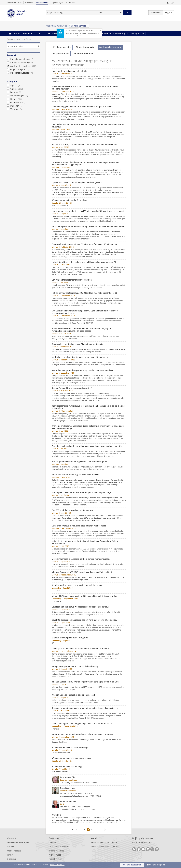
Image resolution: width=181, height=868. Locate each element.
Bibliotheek (71, 2)
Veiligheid (136, 34)
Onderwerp (24, 102)
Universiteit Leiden (15, 2)
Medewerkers (42, 2)
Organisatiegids (57, 2)
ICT (40, 34)
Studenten (29, 2)
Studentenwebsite (24, 63)
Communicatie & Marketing (112, 34)
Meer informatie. (57, 865)
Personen (24, 106)
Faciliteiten (53, 34)
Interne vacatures (56, 851)
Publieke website (24, 59)
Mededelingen (24, 96)
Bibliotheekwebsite (24, 73)
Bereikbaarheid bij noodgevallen (104, 843)
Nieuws (24, 99)
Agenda (24, 86)
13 (101, 830)
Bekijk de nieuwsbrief (141, 843)
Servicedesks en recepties (18, 843)
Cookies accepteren (132, 865)
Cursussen (24, 89)
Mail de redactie (14, 851)
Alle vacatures (55, 855)
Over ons (53, 843)
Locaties (24, 92)
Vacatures (24, 109)
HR (15, 34)
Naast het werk (55, 859)
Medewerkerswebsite (15, 39)
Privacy (10, 855)
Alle (101, 12)
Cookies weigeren (157, 865)
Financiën (28, 34)
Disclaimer (12, 859)
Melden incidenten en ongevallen (105, 847)
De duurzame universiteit (60, 847)
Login (172, 3)
